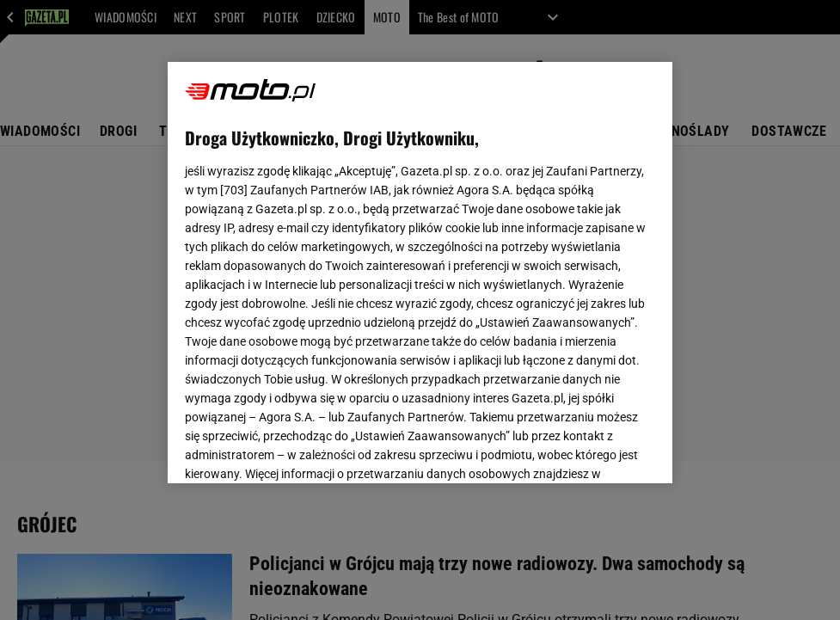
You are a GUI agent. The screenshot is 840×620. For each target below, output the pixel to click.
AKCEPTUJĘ (596, 450)
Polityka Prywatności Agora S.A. (517, 265)
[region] (420, 273)
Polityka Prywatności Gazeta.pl (337, 265)
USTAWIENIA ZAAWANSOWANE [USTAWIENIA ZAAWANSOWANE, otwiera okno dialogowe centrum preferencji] (298, 449)
